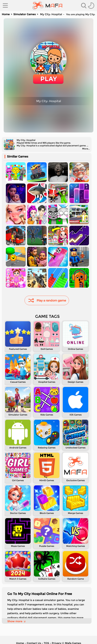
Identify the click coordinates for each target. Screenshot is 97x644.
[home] (47, 5)
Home (6, 14)
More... (86, 149)
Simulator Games (25, 14)
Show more (17, 621)
